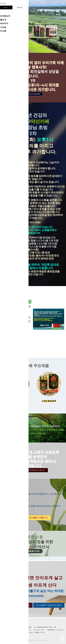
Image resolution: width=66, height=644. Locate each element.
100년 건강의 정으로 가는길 (17, 605)
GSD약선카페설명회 (33, 94)
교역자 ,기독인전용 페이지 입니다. (33, 470)
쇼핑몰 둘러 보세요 (33, 551)
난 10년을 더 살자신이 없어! (49, 605)
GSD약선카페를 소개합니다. (33, 518)
